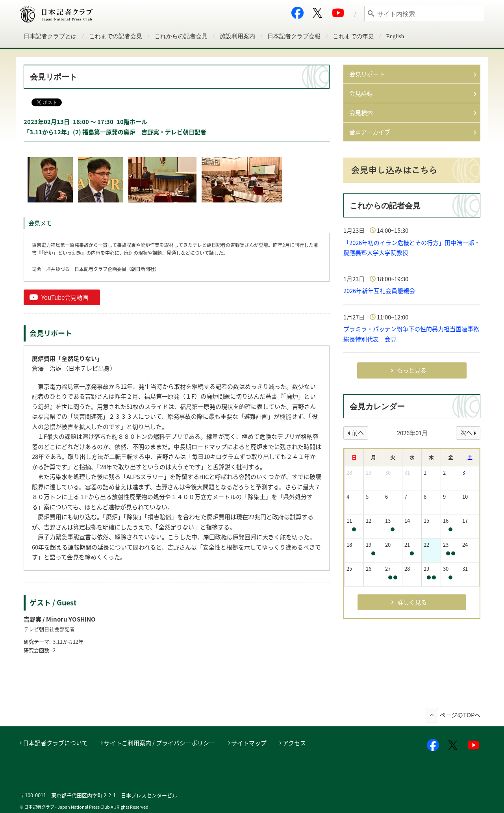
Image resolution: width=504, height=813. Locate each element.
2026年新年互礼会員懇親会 (379, 291)
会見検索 (361, 113)
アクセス (294, 743)
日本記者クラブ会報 (294, 36)
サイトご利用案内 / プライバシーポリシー (159, 743)
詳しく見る (412, 602)
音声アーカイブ (370, 132)
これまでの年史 (353, 36)
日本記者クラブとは (50, 36)
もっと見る (412, 370)
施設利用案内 (237, 36)
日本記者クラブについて (55, 743)
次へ (466, 432)
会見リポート (367, 74)
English (395, 36)
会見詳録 (361, 93)
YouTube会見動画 (65, 297)
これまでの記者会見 (116, 36)
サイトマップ (249, 743)
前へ (358, 432)
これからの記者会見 (181, 36)
